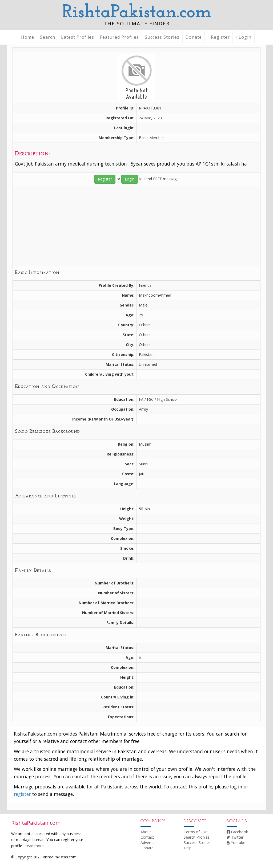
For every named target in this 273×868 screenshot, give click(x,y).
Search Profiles (197, 837)
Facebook (237, 832)
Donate (194, 37)
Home (28, 37)
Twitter (235, 837)
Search (48, 37)
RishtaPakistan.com (137, 13)
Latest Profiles (78, 37)
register (22, 794)
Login (244, 37)
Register (219, 37)
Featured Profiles (119, 37)
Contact (147, 837)
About (146, 832)
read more (35, 846)
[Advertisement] (136, 226)
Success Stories (162, 37)
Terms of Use (196, 832)
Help (188, 848)
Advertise (148, 843)
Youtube (236, 843)
